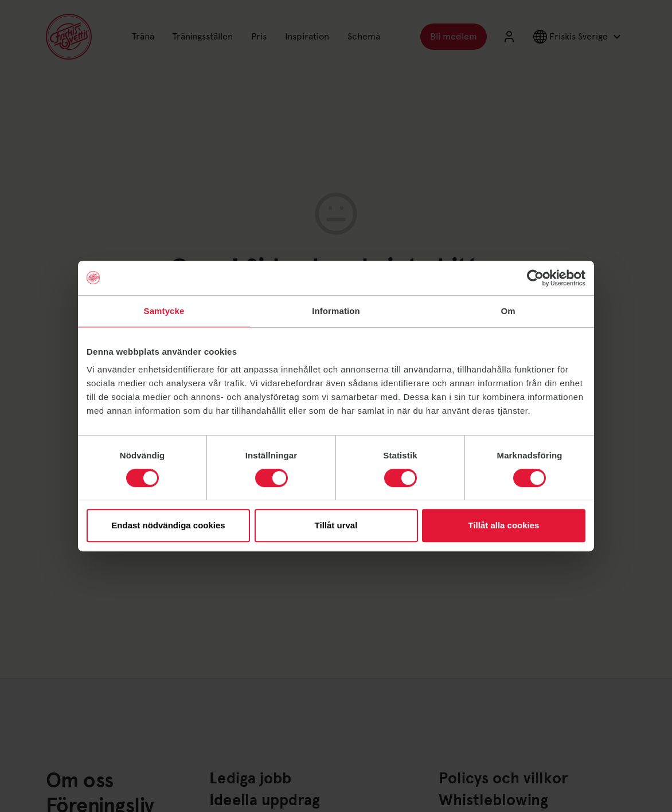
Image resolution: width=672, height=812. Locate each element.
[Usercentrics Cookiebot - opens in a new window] (535, 278)
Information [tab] (336, 311)
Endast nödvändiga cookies (168, 525)
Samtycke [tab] (164, 311)
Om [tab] (508, 311)
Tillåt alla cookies (504, 525)
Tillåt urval (336, 525)
